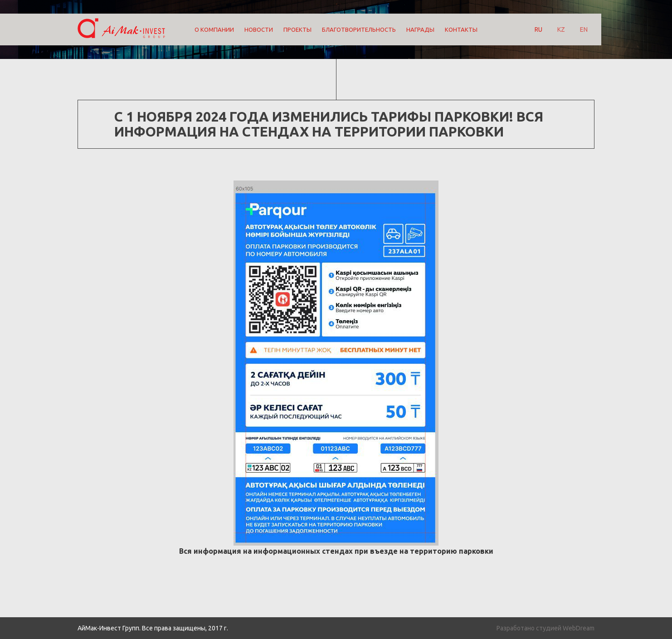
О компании (214, 29)
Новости (259, 29)
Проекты (297, 29)
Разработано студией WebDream (545, 628)
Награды (420, 29)
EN (584, 29)
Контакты (461, 29)
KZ (561, 29)
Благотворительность (359, 29)
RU (538, 29)
